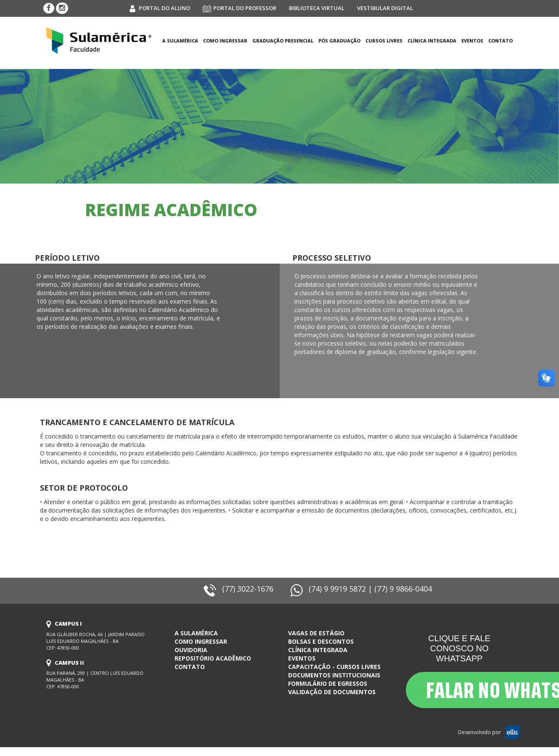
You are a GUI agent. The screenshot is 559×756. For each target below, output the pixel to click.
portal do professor (240, 8)
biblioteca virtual (317, 8)
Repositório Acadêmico (213, 658)
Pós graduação (339, 41)
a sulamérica (180, 41)
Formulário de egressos (328, 683)
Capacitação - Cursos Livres (334, 667)
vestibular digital (385, 8)
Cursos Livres (384, 41)
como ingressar (225, 41)
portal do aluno (159, 8)
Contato (501, 41)
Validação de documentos (332, 692)
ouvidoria (191, 650)
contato (190, 667)
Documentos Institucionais (334, 675)
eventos (472, 41)
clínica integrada (432, 41)
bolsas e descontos (321, 641)
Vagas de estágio (316, 633)
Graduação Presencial (283, 41)
